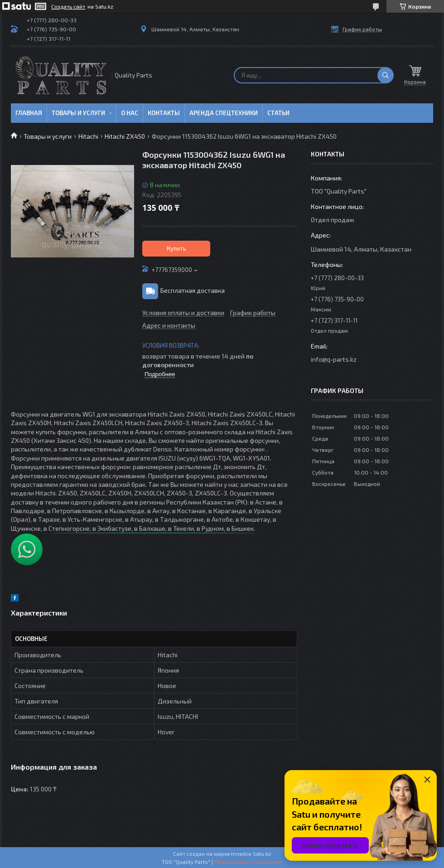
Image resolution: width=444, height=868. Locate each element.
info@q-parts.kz (334, 359)
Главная (29, 113)
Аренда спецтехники (224, 113)
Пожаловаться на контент (248, 862)
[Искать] (386, 75)
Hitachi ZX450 (125, 136)
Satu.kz (262, 853)
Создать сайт (68, 6)
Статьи (278, 113)
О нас (130, 113)
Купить (176, 248)
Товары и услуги (78, 113)
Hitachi (88, 136)
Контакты (164, 113)
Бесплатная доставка (193, 290)
